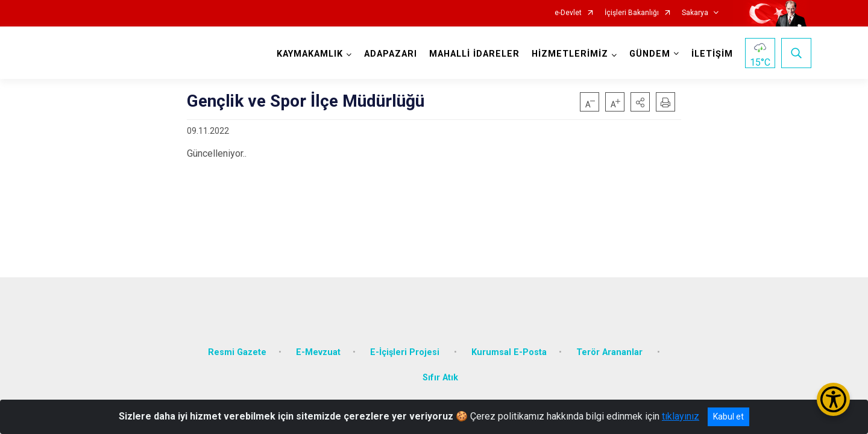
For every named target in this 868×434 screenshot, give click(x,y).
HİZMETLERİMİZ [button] (568, 54)
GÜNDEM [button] (648, 54)
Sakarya (695, 13)
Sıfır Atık (440, 370)
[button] (640, 102)
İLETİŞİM (710, 54)
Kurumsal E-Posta (509, 345)
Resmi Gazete (237, 345)
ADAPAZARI (389, 54)
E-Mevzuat (318, 345)
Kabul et (728, 417)
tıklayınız (681, 416)
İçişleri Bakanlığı (632, 13)
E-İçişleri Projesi (406, 345)
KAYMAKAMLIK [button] (308, 54)
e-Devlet (568, 13)
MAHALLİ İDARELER (473, 54)
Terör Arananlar (611, 345)
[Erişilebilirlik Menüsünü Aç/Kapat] (833, 399)
